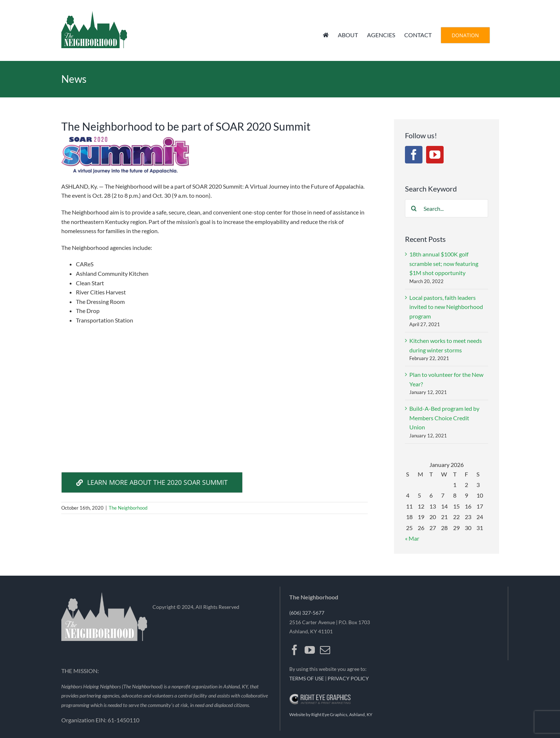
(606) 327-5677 (307, 613)
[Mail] (325, 650)
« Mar (412, 538)
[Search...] (447, 208)
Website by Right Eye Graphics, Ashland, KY (331, 714)
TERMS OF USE (307, 679)
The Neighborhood (128, 508)
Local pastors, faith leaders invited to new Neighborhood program (446, 307)
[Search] (414, 208)
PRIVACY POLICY (348, 679)
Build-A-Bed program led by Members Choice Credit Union (444, 418)
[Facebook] (414, 155)
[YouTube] (435, 155)
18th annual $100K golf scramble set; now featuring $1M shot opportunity (444, 263)
